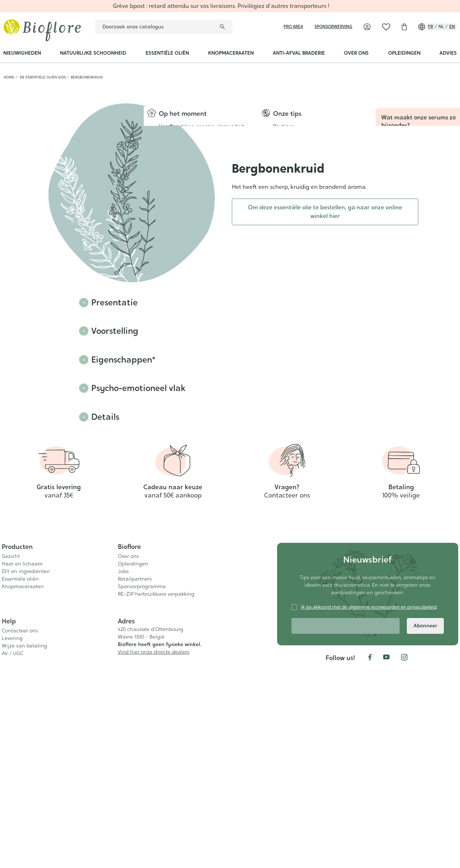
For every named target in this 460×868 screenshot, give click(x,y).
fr (431, 27)
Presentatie (115, 303)
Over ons (128, 762)
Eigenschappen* (124, 360)
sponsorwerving (333, 27)
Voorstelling (116, 331)
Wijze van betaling (24, 851)
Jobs (123, 777)
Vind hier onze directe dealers (154, 858)
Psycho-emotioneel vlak (140, 389)
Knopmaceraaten (23, 792)
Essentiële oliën (20, 784)
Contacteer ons (20, 836)
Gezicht (11, 762)
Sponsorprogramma (142, 792)
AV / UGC (13, 859)
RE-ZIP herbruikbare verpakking (156, 799)
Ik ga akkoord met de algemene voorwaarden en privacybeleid (369, 812)
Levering (12, 844)
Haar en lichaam (22, 769)
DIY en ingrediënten (26, 777)
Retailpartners (135, 784)
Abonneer (425, 831)
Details (105, 418)
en (452, 27)
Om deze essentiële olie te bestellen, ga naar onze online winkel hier (325, 212)
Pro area (293, 27)
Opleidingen (133, 769)
